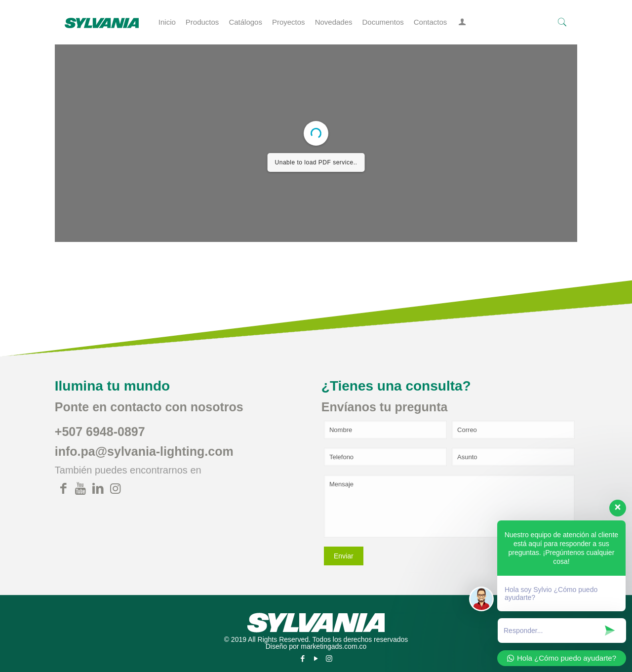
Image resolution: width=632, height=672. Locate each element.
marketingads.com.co (334, 646)
